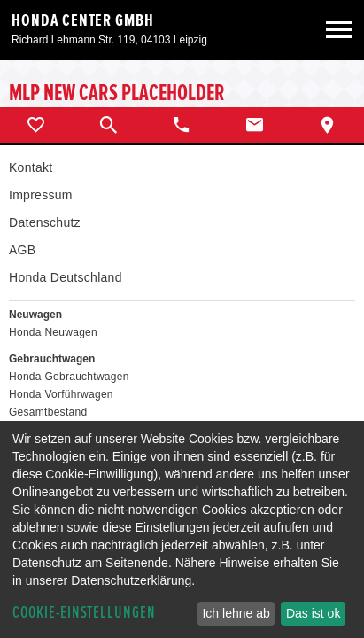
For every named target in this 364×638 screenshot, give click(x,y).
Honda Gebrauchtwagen (69, 377)
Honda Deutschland (66, 277)
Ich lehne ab (236, 613)
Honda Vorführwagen (61, 394)
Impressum (41, 195)
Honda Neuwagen (53, 332)
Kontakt (31, 167)
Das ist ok (313, 613)
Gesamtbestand (48, 412)
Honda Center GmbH (83, 20)
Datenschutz (45, 222)
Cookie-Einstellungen (84, 613)
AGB (22, 250)
